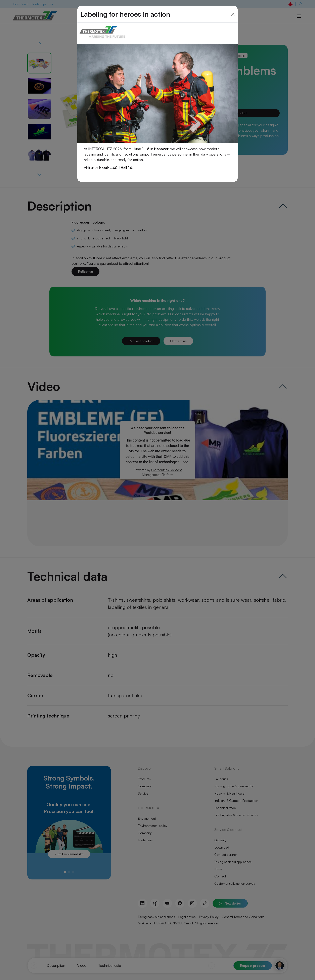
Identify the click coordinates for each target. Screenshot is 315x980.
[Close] (233, 10)
